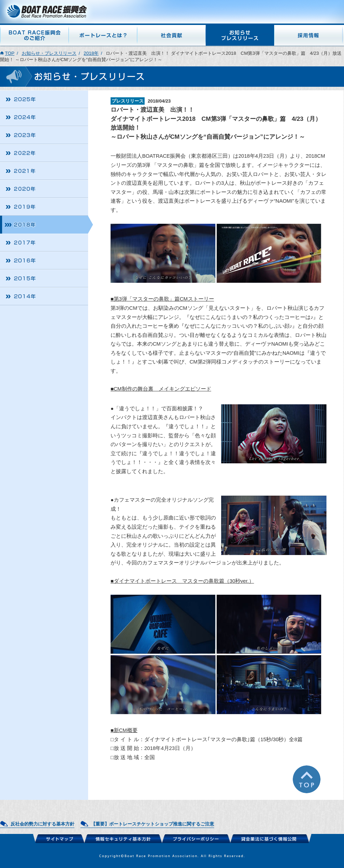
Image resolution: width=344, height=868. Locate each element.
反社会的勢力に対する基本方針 (42, 824)
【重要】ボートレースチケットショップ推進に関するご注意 (153, 824)
